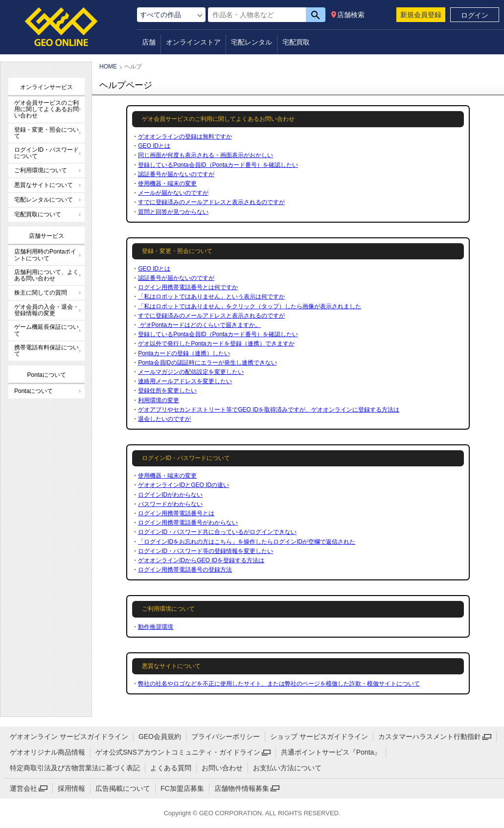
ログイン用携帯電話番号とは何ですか (188, 287)
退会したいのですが (164, 419)
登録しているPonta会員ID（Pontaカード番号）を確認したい (218, 165)
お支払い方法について (287, 768)
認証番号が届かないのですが (176, 174)
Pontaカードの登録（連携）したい (184, 353)
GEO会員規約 (160, 736)
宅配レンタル (252, 42)
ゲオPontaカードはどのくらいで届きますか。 (199, 325)
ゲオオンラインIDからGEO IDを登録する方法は (201, 560)
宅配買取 (296, 42)
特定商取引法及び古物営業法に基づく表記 (75, 768)
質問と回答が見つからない (173, 212)
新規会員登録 (421, 15)
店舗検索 (351, 15)
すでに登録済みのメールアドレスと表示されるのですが (211, 202)
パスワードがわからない (170, 504)
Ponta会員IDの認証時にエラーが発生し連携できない (207, 363)
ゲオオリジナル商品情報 (47, 752)
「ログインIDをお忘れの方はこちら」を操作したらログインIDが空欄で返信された (247, 542)
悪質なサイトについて (44, 185)
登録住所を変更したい (167, 391)
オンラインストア (193, 42)
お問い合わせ (222, 768)
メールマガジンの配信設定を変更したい (191, 372)
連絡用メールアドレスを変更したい (185, 381)
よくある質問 (171, 768)
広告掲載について (123, 788)
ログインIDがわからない (170, 495)
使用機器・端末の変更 (167, 184)
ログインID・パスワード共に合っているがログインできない (217, 532)
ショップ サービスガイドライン (319, 736)
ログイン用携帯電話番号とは (176, 513)
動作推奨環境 (156, 627)
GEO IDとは (154, 146)
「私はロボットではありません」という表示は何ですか (211, 297)
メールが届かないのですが (173, 193)
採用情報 (71, 788)
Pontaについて (34, 391)
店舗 (149, 42)
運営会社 (23, 788)
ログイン (475, 15)
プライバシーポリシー (226, 736)
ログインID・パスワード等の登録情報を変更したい (206, 551)
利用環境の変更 (159, 400)
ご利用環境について (41, 170)
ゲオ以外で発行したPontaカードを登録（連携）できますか (216, 344)
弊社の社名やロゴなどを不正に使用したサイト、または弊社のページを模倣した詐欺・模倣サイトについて (279, 684)
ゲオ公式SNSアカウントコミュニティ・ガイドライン (178, 752)
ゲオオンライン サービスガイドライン (69, 736)
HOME (108, 67)
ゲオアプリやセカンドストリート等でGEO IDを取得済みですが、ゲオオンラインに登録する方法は (269, 410)
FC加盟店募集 (182, 788)
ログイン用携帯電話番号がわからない (188, 523)
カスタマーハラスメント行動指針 (430, 736)
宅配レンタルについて (44, 200)
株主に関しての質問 (41, 293)
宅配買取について (38, 214)
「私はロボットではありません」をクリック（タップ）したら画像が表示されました (250, 306)
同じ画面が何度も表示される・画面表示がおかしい (206, 155)
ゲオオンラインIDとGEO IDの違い (183, 485)
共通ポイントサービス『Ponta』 (331, 752)
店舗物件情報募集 (242, 788)
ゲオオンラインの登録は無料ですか (185, 137)
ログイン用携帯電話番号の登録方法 (185, 570)
